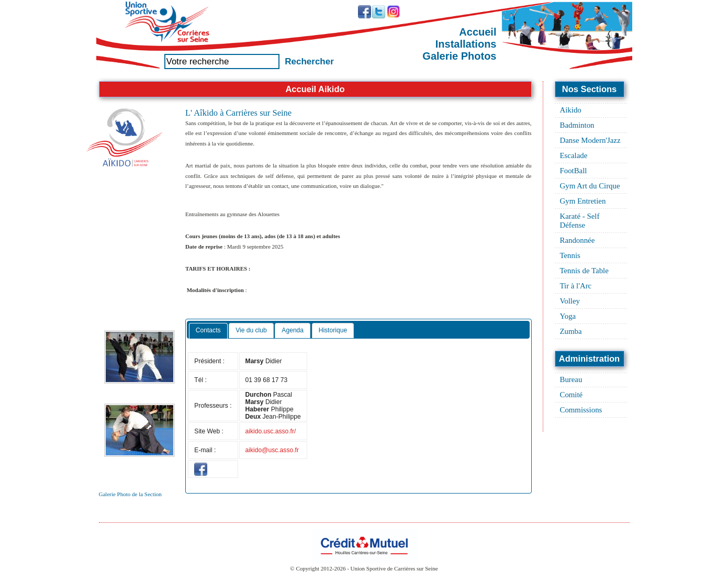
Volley (570, 301)
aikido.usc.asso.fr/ (271, 431)
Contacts (208, 330)
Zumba (571, 331)
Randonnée (578, 240)
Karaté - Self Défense (580, 221)
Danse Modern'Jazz (590, 140)
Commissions (581, 410)
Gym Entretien (583, 201)
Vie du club (251, 330)
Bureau (571, 379)
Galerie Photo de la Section (130, 494)
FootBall (574, 171)
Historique (333, 330)
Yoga (568, 316)
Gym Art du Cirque (590, 186)
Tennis (570, 255)
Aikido (571, 110)
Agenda (293, 330)
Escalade (574, 155)
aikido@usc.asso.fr (272, 450)
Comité (572, 395)
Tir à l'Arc (576, 286)
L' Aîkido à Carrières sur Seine (238, 113)
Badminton (577, 125)
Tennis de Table (584, 271)
